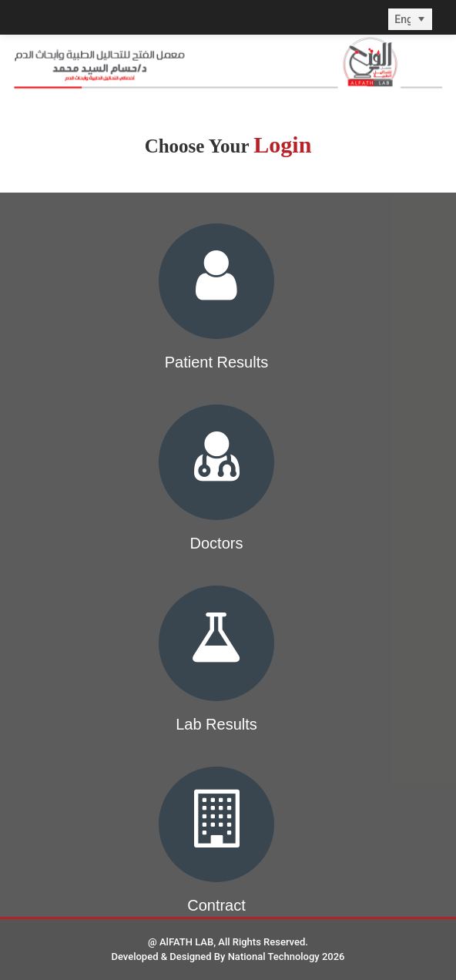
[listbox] (410, 19)
